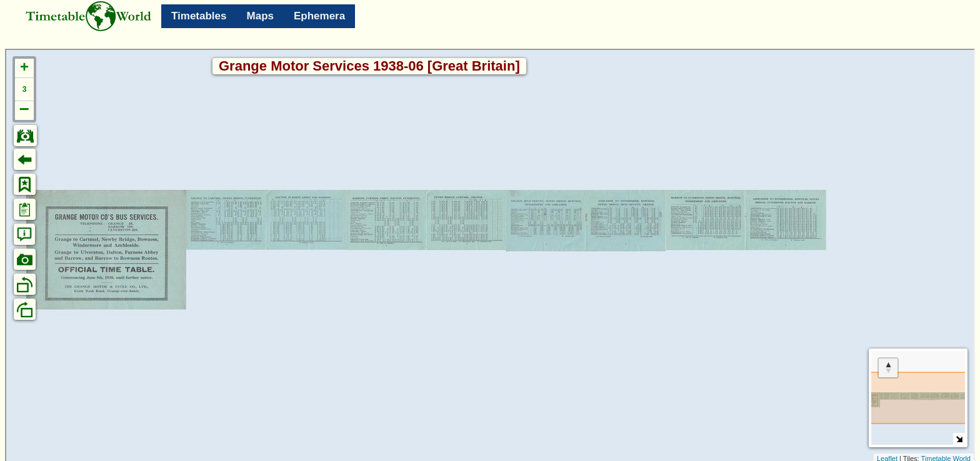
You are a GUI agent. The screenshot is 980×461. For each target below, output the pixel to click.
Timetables (199, 16)
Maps (260, 16)
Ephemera (319, 16)
